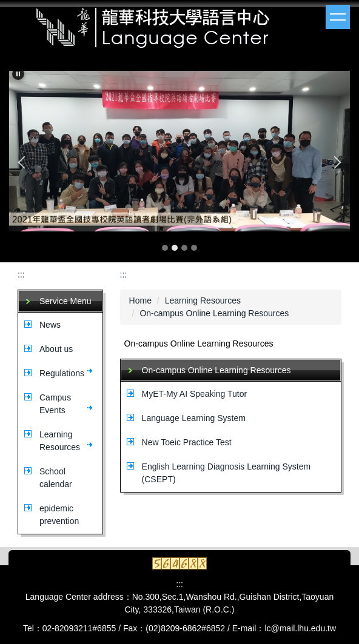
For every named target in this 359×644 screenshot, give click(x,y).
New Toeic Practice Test (187, 442)
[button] (18, 74)
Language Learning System (194, 418)
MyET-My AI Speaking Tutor (195, 394)
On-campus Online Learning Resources (214, 313)
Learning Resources (203, 300)
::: (21, 274)
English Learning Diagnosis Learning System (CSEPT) (226, 473)
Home (140, 300)
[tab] (165, 248)
